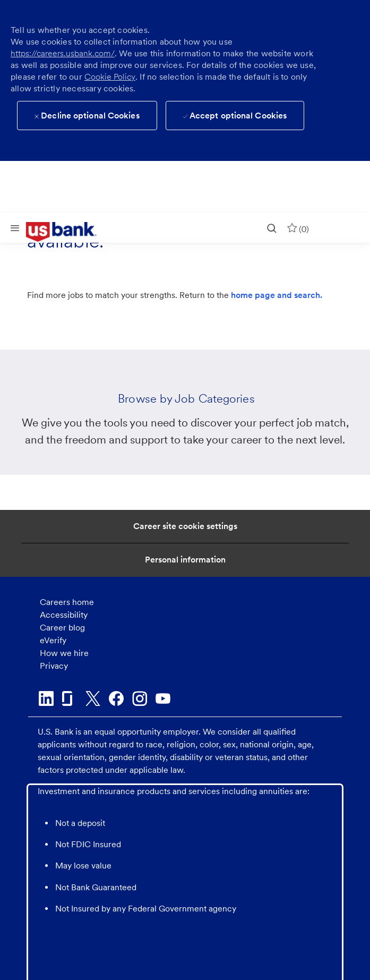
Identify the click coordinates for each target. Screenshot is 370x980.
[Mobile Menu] (15, 228)
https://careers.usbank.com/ (63, 53)
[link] (69, 232)
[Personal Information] (185, 560)
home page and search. (277, 295)
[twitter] (93, 698)
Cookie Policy (110, 77)
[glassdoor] (70, 698)
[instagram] (140, 698)
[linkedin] (46, 698)
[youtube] (163, 698)
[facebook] (116, 698)
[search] (272, 228)
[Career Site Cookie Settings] (185, 526)
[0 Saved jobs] (298, 228)
